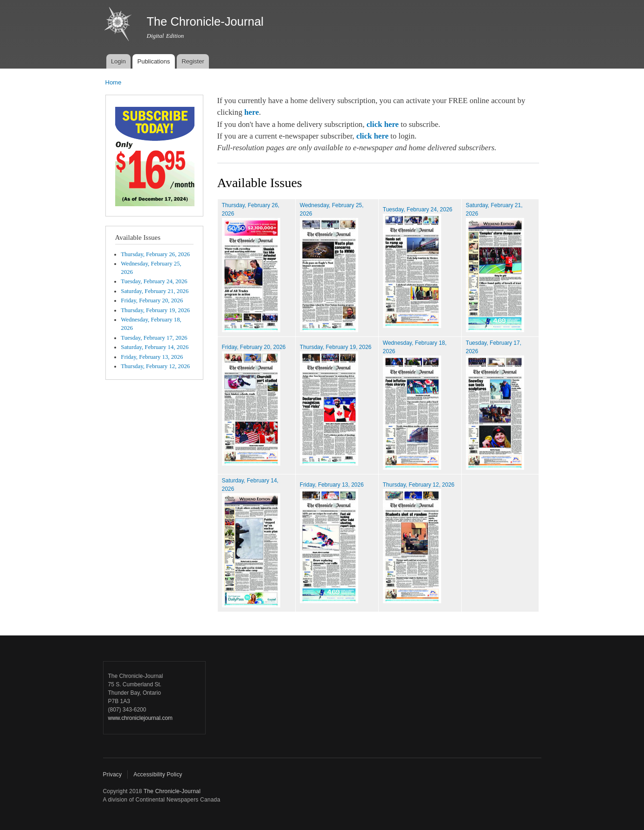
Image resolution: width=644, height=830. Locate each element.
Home (114, 82)
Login (118, 61)
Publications (153, 61)
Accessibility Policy (158, 774)
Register (193, 61)
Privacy (113, 774)
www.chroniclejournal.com (141, 718)
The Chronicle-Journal (172, 791)
